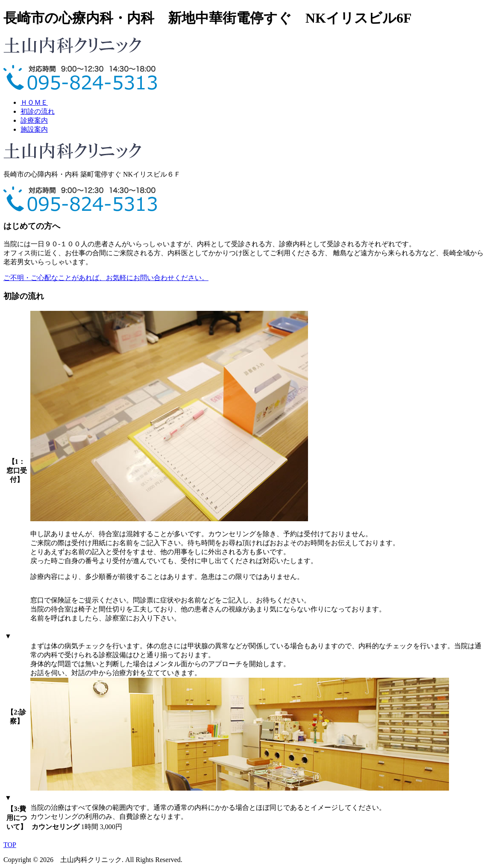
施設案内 (34, 129)
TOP (10, 845)
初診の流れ (38, 111)
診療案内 (34, 120)
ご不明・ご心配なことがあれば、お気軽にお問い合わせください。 (106, 278)
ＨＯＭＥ (34, 102)
